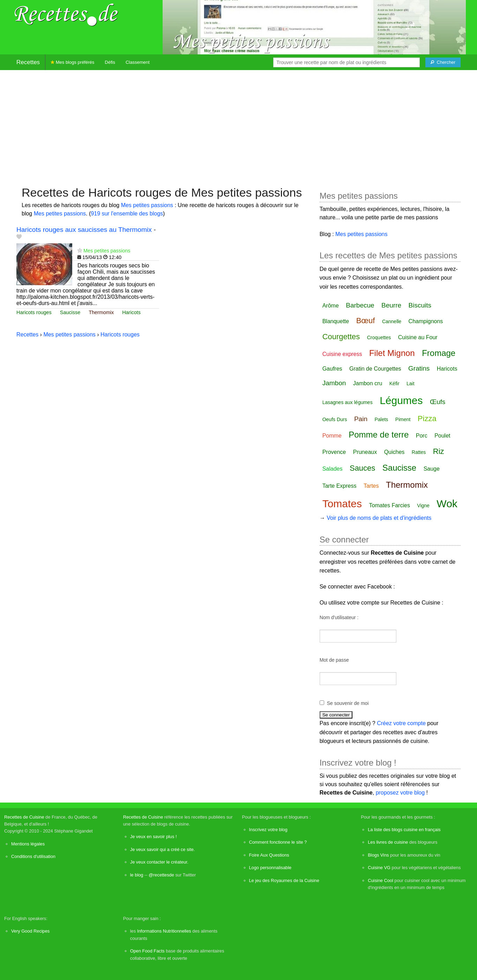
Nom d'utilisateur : (339, 617)
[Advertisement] (239, 124)
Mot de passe (334, 660)
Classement (138, 62)
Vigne (423, 506)
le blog (137, 875)
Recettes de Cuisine (24, 817)
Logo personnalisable (270, 868)
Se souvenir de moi (348, 703)
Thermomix (101, 312)
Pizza (427, 419)
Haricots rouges (34, 312)
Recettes (28, 62)
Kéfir (394, 383)
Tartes (371, 486)
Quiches (394, 452)
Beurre (391, 305)
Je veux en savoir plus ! (154, 837)
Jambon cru (368, 383)
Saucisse (70, 312)
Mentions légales (28, 844)
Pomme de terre (379, 435)
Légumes (401, 400)
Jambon (334, 383)
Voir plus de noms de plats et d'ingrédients (379, 518)
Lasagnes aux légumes (348, 402)
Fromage (439, 353)
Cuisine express (342, 354)
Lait (411, 383)
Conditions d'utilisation (33, 856)
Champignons (426, 321)
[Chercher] (443, 62)
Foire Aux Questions (269, 855)
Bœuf (366, 321)
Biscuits (420, 305)
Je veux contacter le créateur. (159, 862)
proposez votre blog (400, 793)
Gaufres (332, 369)
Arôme (331, 306)
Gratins (419, 368)
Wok (447, 504)
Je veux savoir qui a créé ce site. (163, 849)
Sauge (432, 469)
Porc (422, 436)
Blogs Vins (378, 855)
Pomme (332, 436)
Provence (334, 452)
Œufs (438, 402)
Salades (333, 469)
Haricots (131, 312)
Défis (110, 62)
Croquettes (379, 337)
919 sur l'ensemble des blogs (127, 214)
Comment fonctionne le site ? (278, 842)
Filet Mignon (392, 353)
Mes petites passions (147, 205)
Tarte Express (340, 486)
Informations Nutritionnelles (164, 931)
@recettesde (161, 875)
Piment (403, 419)
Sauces (362, 468)
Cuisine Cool (381, 880)
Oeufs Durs (335, 419)
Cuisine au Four (418, 337)
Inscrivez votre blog (268, 830)
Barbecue (360, 305)
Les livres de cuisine (388, 842)
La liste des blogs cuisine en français (404, 830)
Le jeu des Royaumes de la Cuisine (284, 880)
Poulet (442, 436)
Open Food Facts (147, 951)
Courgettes (341, 337)
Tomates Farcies (390, 505)
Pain (361, 419)
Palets (381, 419)
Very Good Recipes (30, 931)
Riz (439, 451)
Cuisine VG (379, 868)
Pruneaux (365, 452)
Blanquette (336, 321)
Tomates (342, 504)
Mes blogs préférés (72, 62)
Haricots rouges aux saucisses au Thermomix (84, 230)
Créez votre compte (401, 723)
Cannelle (392, 321)
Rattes (419, 452)
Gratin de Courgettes (375, 369)
